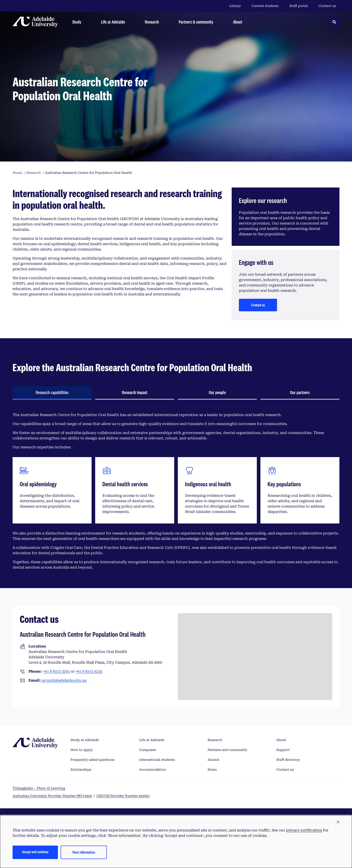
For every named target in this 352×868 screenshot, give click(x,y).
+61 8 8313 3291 (56, 671)
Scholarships (81, 770)
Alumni (213, 760)
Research (215, 740)
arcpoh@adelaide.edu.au (64, 680)
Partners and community (227, 750)
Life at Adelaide (152, 740)
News (212, 770)
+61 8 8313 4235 (89, 671)
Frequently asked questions (92, 760)
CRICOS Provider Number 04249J (123, 796)
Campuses (147, 750)
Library (235, 6)
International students (157, 760)
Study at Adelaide (85, 740)
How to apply (82, 750)
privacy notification (304, 830)
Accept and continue (35, 852)
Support (283, 750)
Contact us (327, 6)
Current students (265, 6)
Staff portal (299, 6)
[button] (338, 822)
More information (84, 852)
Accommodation (152, 770)
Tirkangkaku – (39, 788)
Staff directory (288, 760)
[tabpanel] (176, 491)
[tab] (52, 393)
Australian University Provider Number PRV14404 (52, 796)
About (281, 740)
